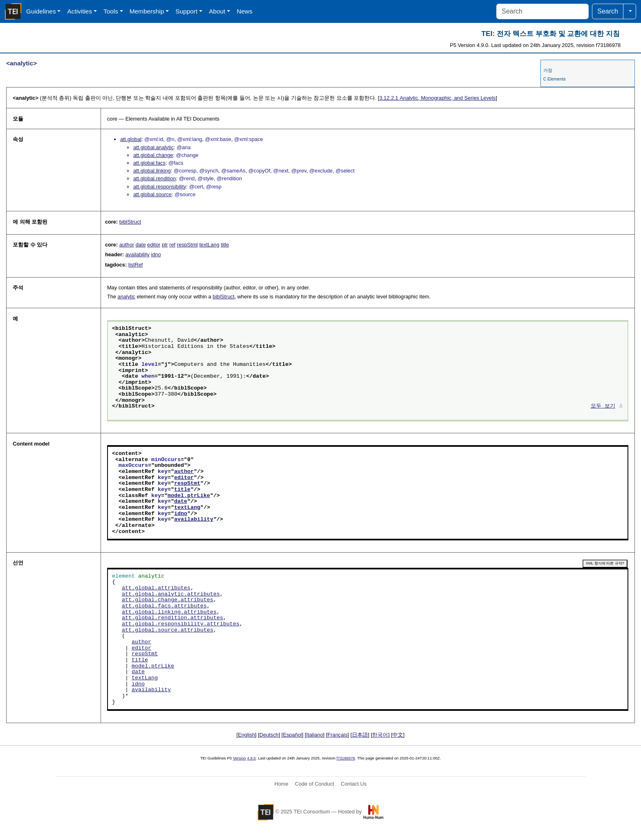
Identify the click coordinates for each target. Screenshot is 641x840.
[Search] (542, 11)
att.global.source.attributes (168, 630)
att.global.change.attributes (168, 600)
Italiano (315, 735)
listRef (136, 265)
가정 (548, 70)
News (244, 11)
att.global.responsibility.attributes (181, 624)
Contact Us (353, 784)
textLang (209, 245)
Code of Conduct (314, 784)
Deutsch (269, 735)
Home (281, 784)
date (141, 245)
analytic (127, 297)
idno (156, 254)
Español (292, 735)
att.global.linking (152, 171)
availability (138, 254)
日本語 (360, 735)
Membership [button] (147, 11)
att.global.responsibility (160, 187)
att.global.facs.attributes (164, 606)
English (247, 735)
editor (154, 245)
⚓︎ (621, 406)
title (225, 245)
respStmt (187, 245)
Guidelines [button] (41, 11)
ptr (165, 245)
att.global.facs (149, 163)
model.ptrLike (189, 496)
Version (240, 758)
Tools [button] (111, 11)
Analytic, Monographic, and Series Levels (438, 98)
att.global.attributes (156, 588)
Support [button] (186, 11)
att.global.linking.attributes (169, 612)
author (127, 245)
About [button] (217, 11)
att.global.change (153, 155)
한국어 (380, 735)
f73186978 (346, 758)
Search (608, 11)
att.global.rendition (155, 178)
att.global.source (152, 194)
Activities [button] (80, 11)
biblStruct (130, 222)
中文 (398, 735)
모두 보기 (603, 406)
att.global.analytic (154, 147)
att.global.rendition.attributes (173, 618)
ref (172, 245)
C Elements (555, 79)
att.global (131, 139)
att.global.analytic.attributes (171, 594)
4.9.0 (251, 758)
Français (337, 735)
